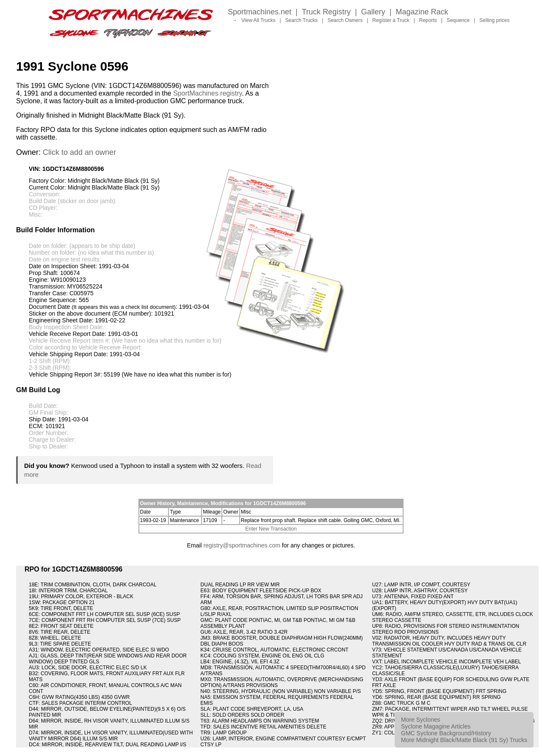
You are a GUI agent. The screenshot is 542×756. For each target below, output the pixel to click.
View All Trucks (258, 20)
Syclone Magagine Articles (436, 726)
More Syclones (421, 720)
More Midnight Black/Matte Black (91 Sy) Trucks (464, 740)
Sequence (458, 20)
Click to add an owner (79, 152)
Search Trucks (302, 20)
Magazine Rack (422, 12)
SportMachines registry (207, 93)
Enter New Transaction (271, 529)
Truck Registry (326, 12)
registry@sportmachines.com (242, 545)
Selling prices (494, 20)
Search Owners (345, 20)
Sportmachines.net (260, 12)
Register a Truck (391, 20)
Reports (428, 20)
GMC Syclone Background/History (446, 733)
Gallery (373, 12)
